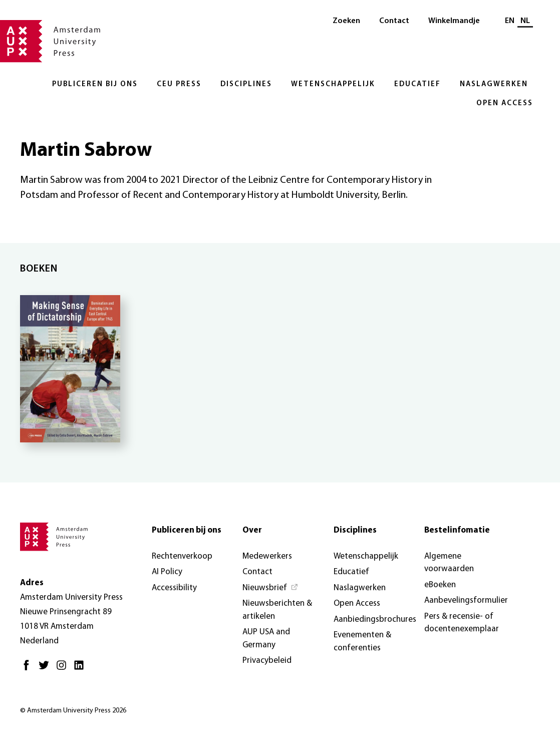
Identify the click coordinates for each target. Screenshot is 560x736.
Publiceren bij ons (95, 84)
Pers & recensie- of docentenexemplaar (462, 623)
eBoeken (440, 585)
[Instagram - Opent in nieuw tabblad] (64, 669)
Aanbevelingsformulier (466, 600)
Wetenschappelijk (333, 84)
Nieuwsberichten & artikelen (277, 610)
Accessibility (174, 588)
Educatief (417, 84)
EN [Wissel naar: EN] (510, 21)
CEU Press (179, 84)
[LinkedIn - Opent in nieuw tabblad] (81, 669)
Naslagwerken (494, 84)
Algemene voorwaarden (449, 563)
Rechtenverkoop (182, 556)
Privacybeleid (267, 661)
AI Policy (167, 572)
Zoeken (346, 21)
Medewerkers (267, 556)
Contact (394, 21)
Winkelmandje (454, 21)
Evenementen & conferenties (362, 642)
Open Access (505, 103)
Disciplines (246, 84)
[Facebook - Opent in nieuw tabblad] (29, 669)
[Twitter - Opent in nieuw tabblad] (46, 669)
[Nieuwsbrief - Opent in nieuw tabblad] (270, 588)
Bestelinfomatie (457, 530)
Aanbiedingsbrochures (375, 620)
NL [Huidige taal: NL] (525, 21)
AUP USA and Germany (266, 639)
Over (252, 530)
